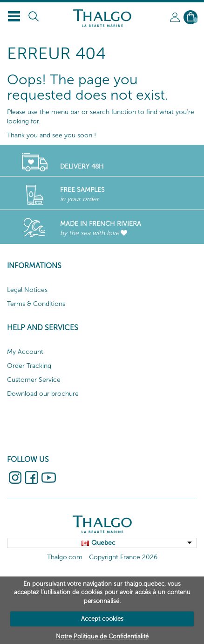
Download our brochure (43, 394)
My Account (25, 352)
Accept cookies (102, 619)
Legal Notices (27, 290)
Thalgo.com (65, 557)
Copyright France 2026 (123, 557)
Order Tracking (29, 366)
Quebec (103, 543)
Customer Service (34, 380)
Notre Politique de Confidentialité (102, 636)
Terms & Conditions (36, 304)
